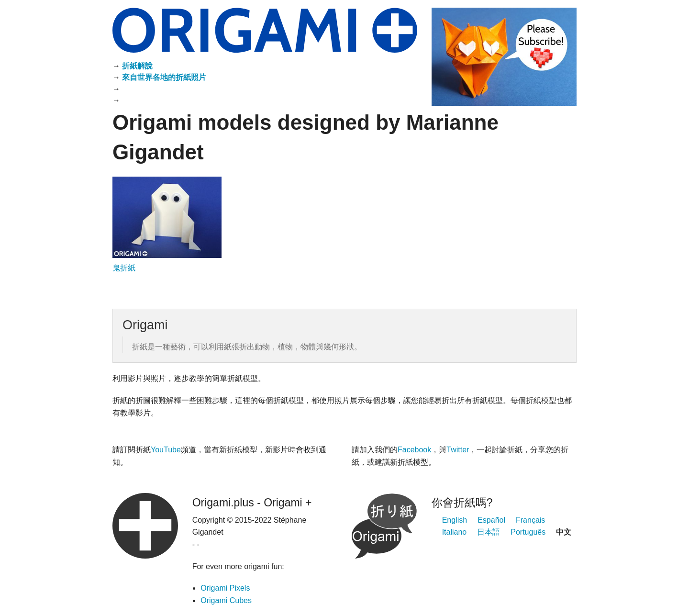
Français (530, 520)
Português (528, 532)
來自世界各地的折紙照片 (164, 77)
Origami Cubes (226, 600)
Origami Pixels (225, 588)
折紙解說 (137, 66)
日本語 (489, 532)
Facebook (414, 450)
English (455, 520)
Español (491, 520)
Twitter (458, 450)
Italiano (455, 532)
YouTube (166, 450)
